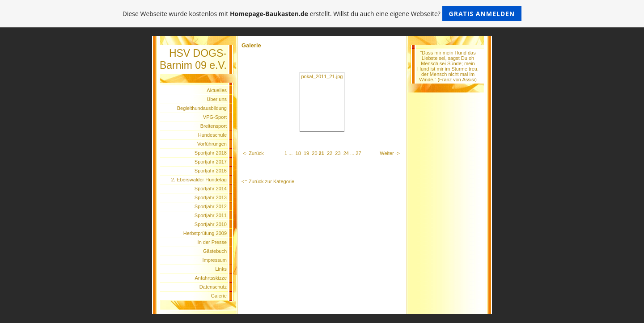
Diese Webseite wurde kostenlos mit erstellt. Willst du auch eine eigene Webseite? (322, 14)
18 (298, 153)
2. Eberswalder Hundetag (199, 180)
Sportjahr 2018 (211, 153)
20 (314, 153)
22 (330, 153)
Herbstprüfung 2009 (205, 233)
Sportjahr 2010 (211, 224)
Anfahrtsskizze (211, 278)
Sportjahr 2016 (211, 171)
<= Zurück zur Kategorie (268, 181)
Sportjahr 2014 (211, 189)
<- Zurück (253, 153)
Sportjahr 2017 (211, 162)
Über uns (217, 99)
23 (338, 153)
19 (306, 153)
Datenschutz (213, 287)
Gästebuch (215, 251)
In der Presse (212, 242)
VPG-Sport (215, 117)
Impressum (215, 260)
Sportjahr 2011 (211, 215)
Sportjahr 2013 (211, 197)
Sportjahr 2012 (211, 206)
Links (221, 269)
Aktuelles (217, 90)
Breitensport (214, 126)
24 (346, 153)
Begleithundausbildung (202, 108)
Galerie (219, 296)
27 (358, 153)
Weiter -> (390, 153)
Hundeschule (212, 135)
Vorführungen (212, 144)
